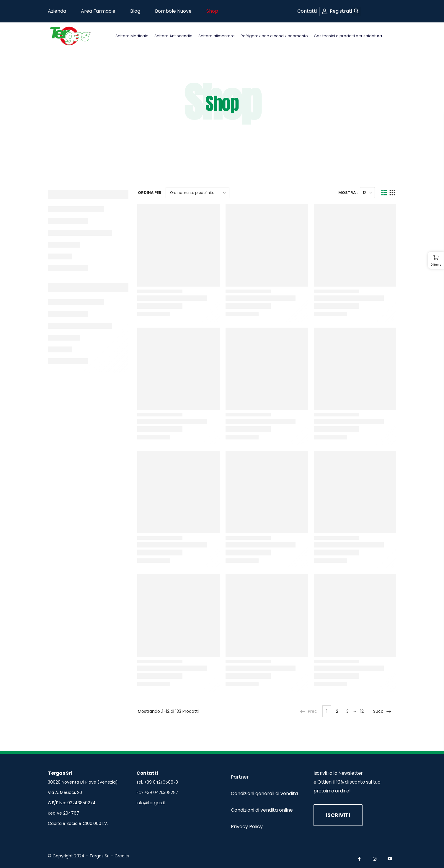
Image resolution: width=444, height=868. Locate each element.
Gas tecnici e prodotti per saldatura (348, 36)
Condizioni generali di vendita (264, 793)
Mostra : (348, 193)
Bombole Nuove (173, 11)
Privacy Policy (247, 827)
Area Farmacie (98, 11)
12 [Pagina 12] (362, 711)
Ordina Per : (151, 193)
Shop (212, 11)
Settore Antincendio (173, 36)
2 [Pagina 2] (337, 711)
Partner (240, 777)
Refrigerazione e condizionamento (274, 36)
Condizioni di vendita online (262, 810)
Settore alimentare (217, 36)
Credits (122, 856)
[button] (356, 11)
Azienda (57, 11)
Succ (382, 711)
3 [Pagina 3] (347, 711)
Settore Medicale (132, 36)
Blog (135, 11)
